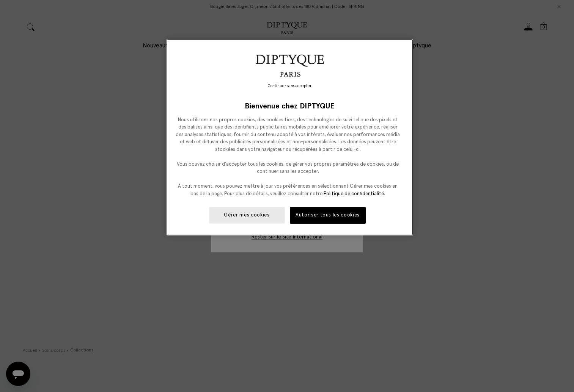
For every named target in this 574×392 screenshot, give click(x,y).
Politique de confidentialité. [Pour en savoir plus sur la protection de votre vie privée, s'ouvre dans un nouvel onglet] (354, 194)
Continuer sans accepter (290, 86)
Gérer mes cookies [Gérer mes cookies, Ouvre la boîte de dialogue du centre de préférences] (247, 215)
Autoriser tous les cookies (328, 215)
